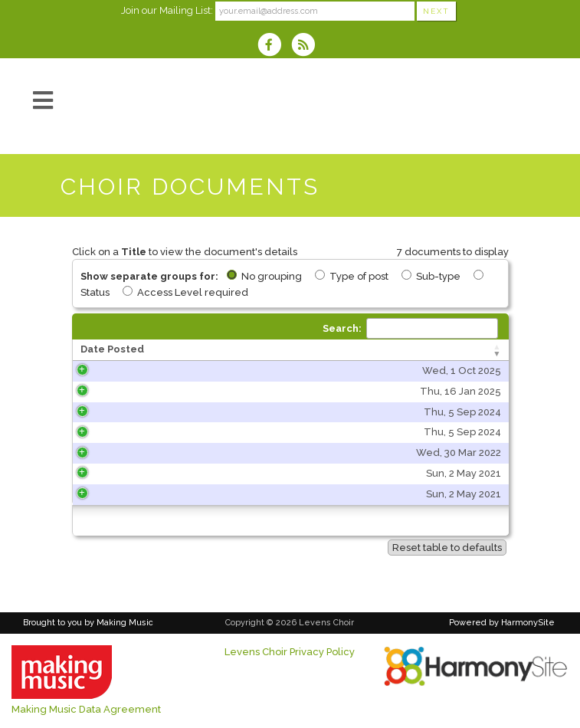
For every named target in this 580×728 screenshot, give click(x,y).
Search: (410, 328)
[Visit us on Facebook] (274, 46)
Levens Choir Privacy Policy (290, 652)
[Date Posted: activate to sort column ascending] (126, 350)
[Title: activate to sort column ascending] (281, 350)
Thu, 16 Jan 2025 (132, 391)
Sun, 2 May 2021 (135, 473)
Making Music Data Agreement (86, 709)
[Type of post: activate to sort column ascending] (446, 350)
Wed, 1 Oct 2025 (133, 371)
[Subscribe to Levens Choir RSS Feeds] (307, 46)
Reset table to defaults (447, 548)
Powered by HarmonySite (502, 623)
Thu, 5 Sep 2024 (134, 412)
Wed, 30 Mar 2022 (130, 453)
